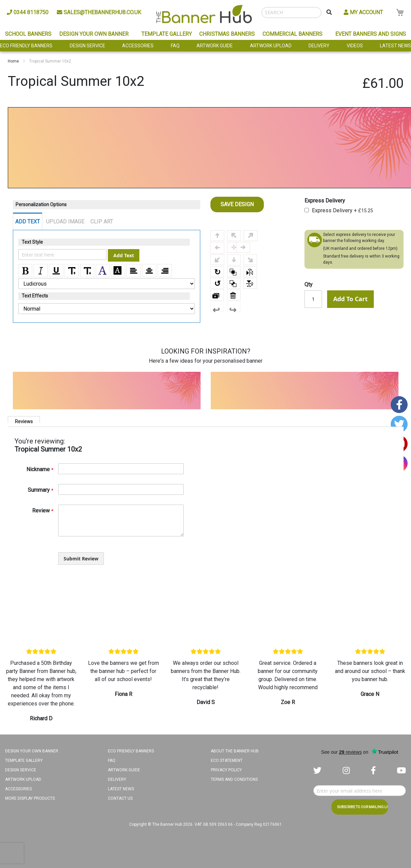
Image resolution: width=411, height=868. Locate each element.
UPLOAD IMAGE (65, 222)
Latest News (395, 46)
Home (13, 61)
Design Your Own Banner (94, 34)
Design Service (87, 46)
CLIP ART (102, 222)
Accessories (138, 46)
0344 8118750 (28, 12)
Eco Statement (227, 761)
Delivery (319, 46)
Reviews (24, 421)
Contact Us (120, 798)
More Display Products (30, 798)
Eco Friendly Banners (26, 46)
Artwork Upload (271, 46)
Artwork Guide (215, 46)
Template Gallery (167, 34)
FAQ (175, 46)
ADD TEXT (28, 222)
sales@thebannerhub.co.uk (99, 12)
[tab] (24, 419)
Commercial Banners (292, 34)
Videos (355, 46)
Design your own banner (32, 751)
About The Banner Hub (235, 751)
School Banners (28, 34)
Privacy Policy (226, 770)
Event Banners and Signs (371, 34)
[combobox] (291, 13)
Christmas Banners (227, 34)
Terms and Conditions (234, 779)
